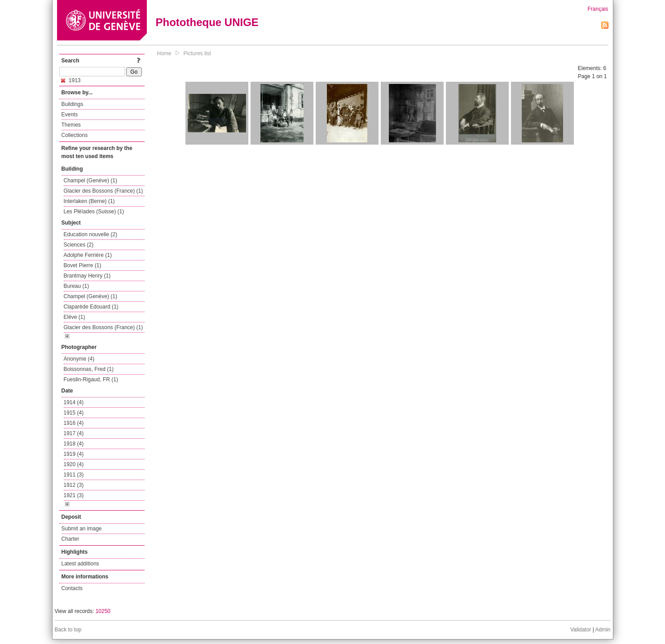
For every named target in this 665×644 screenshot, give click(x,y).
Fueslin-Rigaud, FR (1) (91, 379)
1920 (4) (74, 464)
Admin (603, 630)
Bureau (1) (77, 286)
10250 (103, 611)
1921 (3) (74, 495)
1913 (71, 80)
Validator (581, 630)
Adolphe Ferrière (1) (88, 255)
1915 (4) (74, 413)
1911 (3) (74, 475)
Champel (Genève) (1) (90, 181)
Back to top (68, 630)
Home (164, 53)
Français (598, 9)
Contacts (72, 588)
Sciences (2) (79, 245)
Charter (70, 539)
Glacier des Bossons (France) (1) (103, 191)
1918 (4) (74, 444)
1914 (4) (74, 402)
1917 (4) (74, 433)
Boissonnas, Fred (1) (89, 369)
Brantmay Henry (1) (87, 276)
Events (70, 115)
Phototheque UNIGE (207, 22)
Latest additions (80, 564)
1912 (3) (74, 485)
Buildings (73, 104)
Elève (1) (75, 317)
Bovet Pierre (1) (83, 265)
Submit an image (82, 529)
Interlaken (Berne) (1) (89, 201)
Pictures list (197, 53)
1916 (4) (74, 423)
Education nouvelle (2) (90, 234)
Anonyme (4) (79, 359)
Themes (71, 125)
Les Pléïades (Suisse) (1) (94, 212)
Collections (75, 135)
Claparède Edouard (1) (91, 307)
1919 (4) (74, 454)
